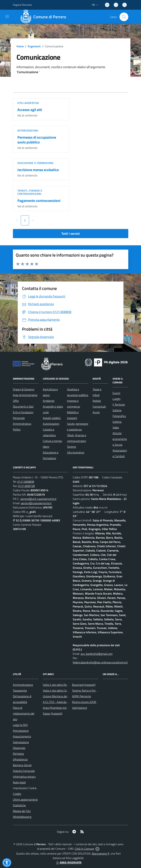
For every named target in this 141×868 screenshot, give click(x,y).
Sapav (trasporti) (53, 713)
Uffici (16, 401)
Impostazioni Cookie (25, 788)
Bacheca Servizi (22, 765)
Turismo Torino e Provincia (87, 690)
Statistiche (19, 805)
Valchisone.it (80, 708)
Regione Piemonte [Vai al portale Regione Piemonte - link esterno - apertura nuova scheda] (22, 5)
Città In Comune (84, 849)
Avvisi (96, 412)
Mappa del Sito (22, 811)
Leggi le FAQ (20, 725)
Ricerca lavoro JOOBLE (86, 702)
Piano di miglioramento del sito (24, 713)
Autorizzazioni (28, 130)
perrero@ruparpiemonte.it (36, 503)
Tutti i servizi (71, 234)
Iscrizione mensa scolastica (38, 170)
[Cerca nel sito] (124, 17)
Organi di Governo (24, 389)
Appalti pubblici (52, 418)
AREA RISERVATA (68, 862)
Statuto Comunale (24, 771)
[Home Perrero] (45, 17)
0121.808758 (26, 486)
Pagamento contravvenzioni (39, 201)
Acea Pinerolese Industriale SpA (62, 708)
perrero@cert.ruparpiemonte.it (38, 499)
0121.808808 (26, 482)
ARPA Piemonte (82, 696)
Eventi (116, 393)
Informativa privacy (24, 777)
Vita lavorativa (28, 103)
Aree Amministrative (25, 395)
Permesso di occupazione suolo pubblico (37, 140)
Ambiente (49, 401)
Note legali (19, 782)
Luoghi (116, 399)
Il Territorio (119, 405)
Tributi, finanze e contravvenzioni (30, 192)
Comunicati (99, 406)
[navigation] (7, 16)
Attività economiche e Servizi (120, 439)
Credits (17, 794)
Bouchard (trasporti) (84, 685)
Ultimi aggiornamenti (25, 800)
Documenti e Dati (23, 406)
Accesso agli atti (30, 110)
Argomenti (34, 46)
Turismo (71, 447)
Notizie (97, 401)
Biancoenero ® (101, 853)
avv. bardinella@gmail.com (97, 654)
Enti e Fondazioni (23, 412)
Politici (17, 429)
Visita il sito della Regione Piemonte (64, 685)
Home (20, 46)
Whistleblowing (22, 817)
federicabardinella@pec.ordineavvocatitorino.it (100, 662)
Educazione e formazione (35, 163)
